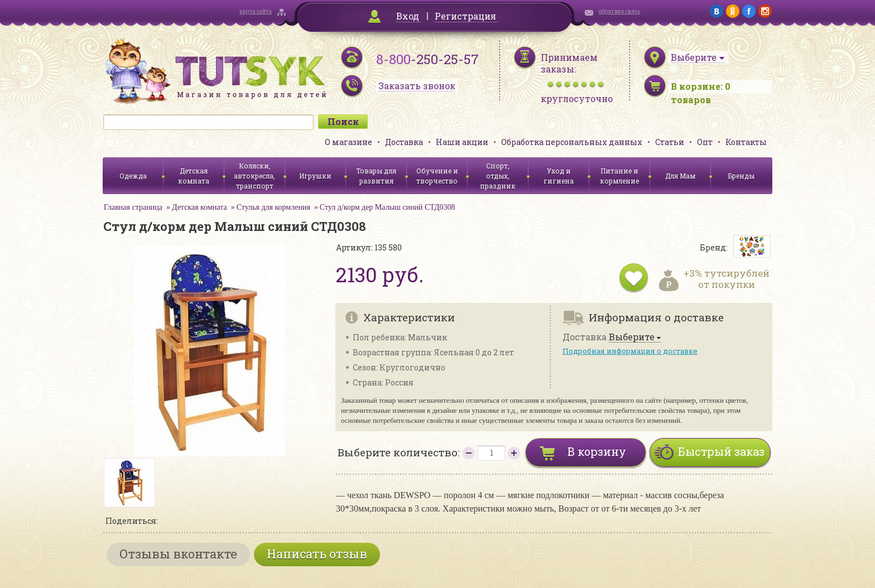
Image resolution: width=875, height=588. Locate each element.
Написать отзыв (317, 554)
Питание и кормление (619, 176)
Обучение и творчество (437, 176)
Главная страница (133, 207)
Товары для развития (376, 176)
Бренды (741, 176)
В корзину (597, 451)
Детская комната (194, 176)
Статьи (670, 142)
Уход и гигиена (559, 176)
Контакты (746, 142)
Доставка (404, 142)
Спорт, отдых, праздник (498, 176)
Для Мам (680, 176)
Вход (408, 16)
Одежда (133, 176)
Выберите (632, 337)
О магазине (348, 142)
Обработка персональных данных (572, 142)
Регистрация (465, 16)
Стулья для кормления (273, 207)
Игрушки (315, 176)
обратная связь (619, 11)
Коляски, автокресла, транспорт (254, 176)
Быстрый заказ (721, 451)
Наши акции (462, 142)
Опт (705, 142)
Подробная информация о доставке (630, 351)
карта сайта (256, 11)
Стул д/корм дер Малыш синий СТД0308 (388, 207)
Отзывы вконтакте (178, 554)
